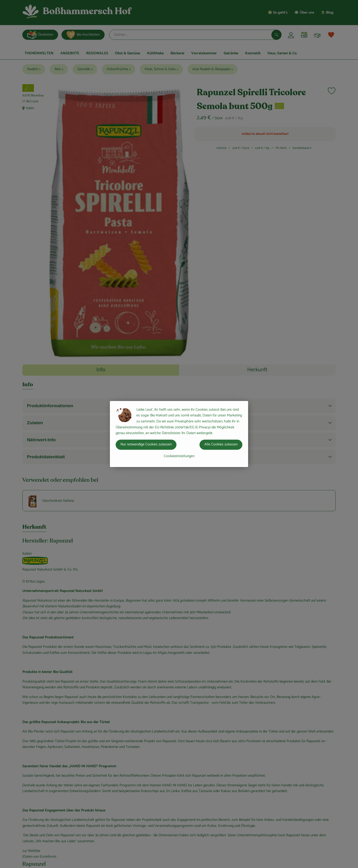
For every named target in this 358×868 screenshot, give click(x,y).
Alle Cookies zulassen (221, 444)
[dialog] (179, 434)
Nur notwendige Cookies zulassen (146, 444)
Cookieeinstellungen (179, 456)
